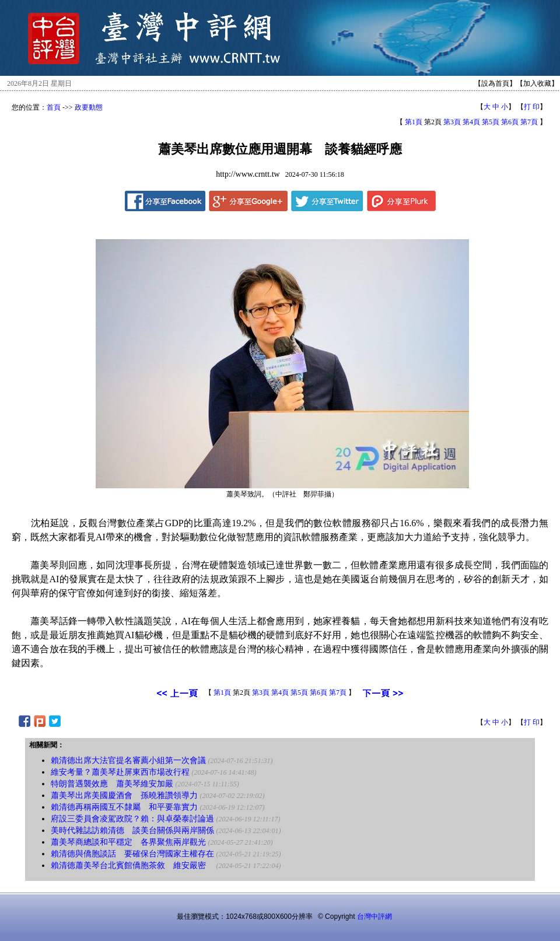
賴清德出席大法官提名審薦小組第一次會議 (128, 760)
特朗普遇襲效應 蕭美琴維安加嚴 (112, 784)
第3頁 (452, 122)
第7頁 (529, 122)
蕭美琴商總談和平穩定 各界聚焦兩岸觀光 (128, 842)
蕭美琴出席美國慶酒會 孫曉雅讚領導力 (124, 795)
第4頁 (471, 122)
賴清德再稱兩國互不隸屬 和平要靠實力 (124, 807)
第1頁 (414, 122)
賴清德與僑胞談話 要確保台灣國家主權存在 (132, 854)
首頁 (54, 107)
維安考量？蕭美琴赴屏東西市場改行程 (120, 772)
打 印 (532, 107)
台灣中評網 (374, 916)
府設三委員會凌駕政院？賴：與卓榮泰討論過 (132, 819)
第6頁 (510, 122)
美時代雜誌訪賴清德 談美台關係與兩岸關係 (132, 830)
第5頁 (491, 122)
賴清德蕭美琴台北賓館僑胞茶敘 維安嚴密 (132, 865)
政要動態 (89, 107)
